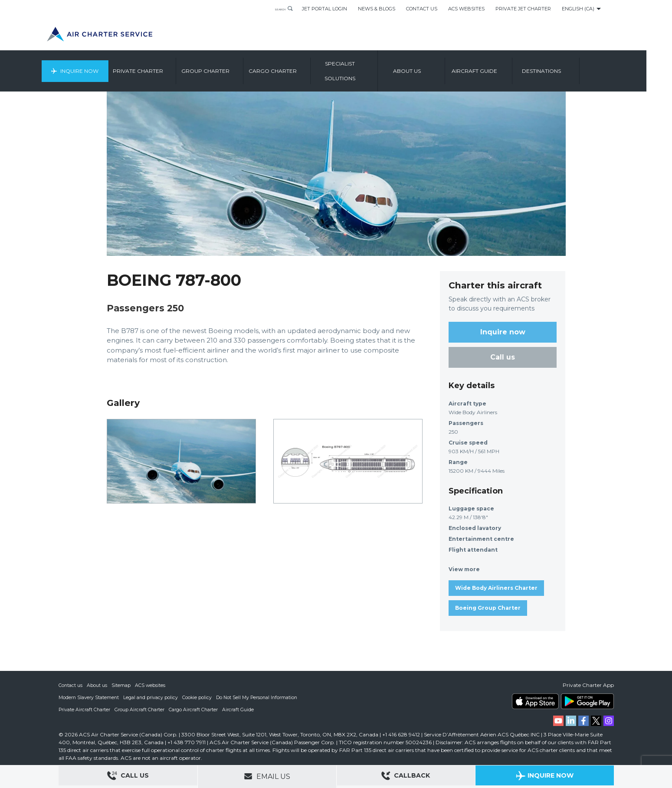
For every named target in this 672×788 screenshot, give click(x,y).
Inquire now (503, 332)
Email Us (267, 776)
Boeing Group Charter (488, 608)
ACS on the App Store (535, 701)
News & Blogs (377, 9)
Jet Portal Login (325, 9)
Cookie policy (198, 697)
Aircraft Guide (504, 67)
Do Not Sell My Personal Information (259, 697)
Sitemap (121, 685)
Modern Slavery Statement (89, 697)
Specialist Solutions (369, 67)
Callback (406, 777)
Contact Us (422, 9)
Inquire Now (105, 67)
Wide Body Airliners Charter (496, 588)
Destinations (571, 67)
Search (274, 9)
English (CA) (578, 9)
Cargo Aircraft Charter (195, 710)
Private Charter (168, 67)
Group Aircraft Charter (141, 710)
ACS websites (151, 685)
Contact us (71, 685)
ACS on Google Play (587, 701)
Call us (503, 357)
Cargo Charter (302, 67)
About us (437, 67)
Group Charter (235, 67)
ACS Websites (466, 9)
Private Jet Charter (523, 9)
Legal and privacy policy (152, 697)
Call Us (128, 777)
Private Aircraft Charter (85, 710)
